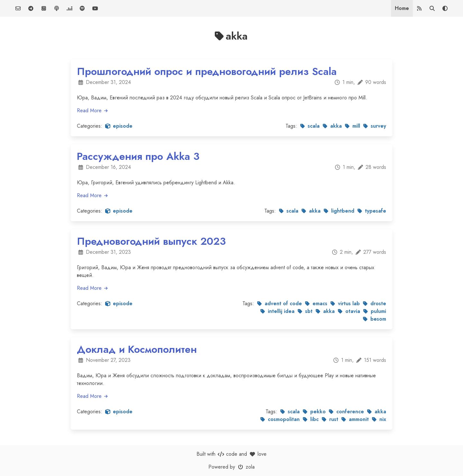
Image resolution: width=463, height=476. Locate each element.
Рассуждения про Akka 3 (138, 156)
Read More (93, 110)
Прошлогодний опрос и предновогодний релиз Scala (207, 71)
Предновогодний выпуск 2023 (151, 241)
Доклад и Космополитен (137, 349)
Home (402, 8)
